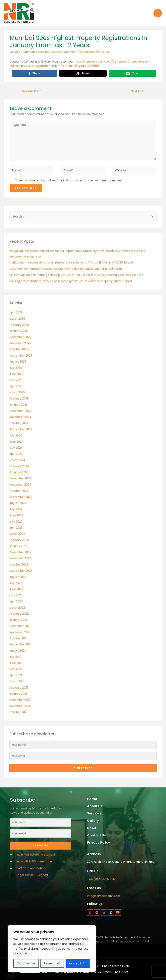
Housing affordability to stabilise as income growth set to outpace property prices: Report (71, 281)
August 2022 (18, 577)
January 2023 (18, 546)
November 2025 (20, 343)
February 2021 (19, 688)
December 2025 (20, 337)
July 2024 (16, 436)
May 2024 (16, 448)
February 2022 (19, 614)
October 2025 (19, 349)
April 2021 (16, 675)
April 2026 (16, 313)
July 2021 (15, 657)
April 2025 (16, 386)
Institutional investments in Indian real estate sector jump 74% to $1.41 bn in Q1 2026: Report (71, 263)
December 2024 (20, 411)
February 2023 (19, 540)
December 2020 (20, 700)
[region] (52, 949)
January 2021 (18, 694)
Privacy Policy (99, 842)
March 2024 (17, 460)
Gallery (93, 821)
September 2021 (20, 645)
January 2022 (18, 620)
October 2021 (18, 639)
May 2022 (16, 595)
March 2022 (17, 608)
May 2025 (16, 380)
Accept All (78, 963)
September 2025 (21, 356)
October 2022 (19, 565)
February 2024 (19, 466)
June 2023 (16, 515)
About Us (95, 806)
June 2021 (16, 663)
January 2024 (19, 472)
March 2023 (17, 534)
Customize (26, 963)
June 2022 (16, 589)
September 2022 (21, 571)
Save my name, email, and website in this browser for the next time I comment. (69, 180)
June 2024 (16, 442)
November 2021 (20, 632)
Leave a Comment (22, 52)
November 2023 (20, 485)
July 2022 (16, 583)
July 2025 (16, 368)
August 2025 (18, 362)
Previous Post (29, 91)
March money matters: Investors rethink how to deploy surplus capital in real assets (66, 269)
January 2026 (19, 331)
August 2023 (18, 503)
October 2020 (19, 712)
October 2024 (19, 423)
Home (92, 799)
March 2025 (17, 392)
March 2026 (17, 319)
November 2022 (20, 558)
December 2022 (20, 552)
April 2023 (16, 528)
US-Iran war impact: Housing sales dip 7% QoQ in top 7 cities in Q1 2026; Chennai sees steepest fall (76, 275)
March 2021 (17, 681)
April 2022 (16, 602)
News (92, 828)
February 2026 (19, 325)
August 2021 (17, 651)
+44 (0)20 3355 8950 (102, 879)
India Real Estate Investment (57, 52)
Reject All (52, 963)
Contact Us (96, 835)
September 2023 (21, 497)
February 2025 (19, 399)
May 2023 (16, 522)
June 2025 (16, 374)
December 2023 (20, 479)
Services (94, 813)
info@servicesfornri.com (104, 896)
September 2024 (21, 429)
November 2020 (20, 706)
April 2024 (16, 454)
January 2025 (18, 405)
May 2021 (15, 669)
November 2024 (20, 417)
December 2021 (20, 626)
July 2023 (16, 509)
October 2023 (19, 491)
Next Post (140, 91)
